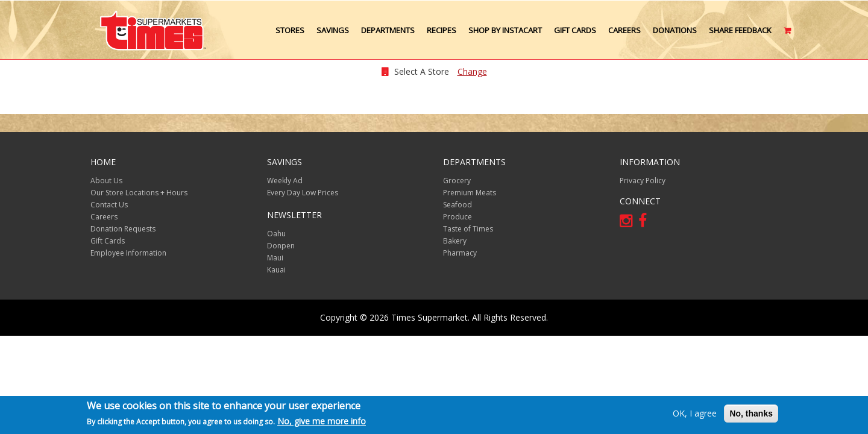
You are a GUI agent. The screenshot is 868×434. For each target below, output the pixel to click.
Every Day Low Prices (303, 193)
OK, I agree (695, 413)
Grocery (457, 181)
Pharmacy (460, 253)
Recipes (442, 30)
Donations (675, 30)
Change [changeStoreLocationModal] (472, 71)
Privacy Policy (643, 181)
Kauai (276, 270)
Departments (388, 30)
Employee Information (128, 253)
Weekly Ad (285, 181)
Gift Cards (575, 30)
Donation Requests (123, 229)
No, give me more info (322, 422)
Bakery (455, 241)
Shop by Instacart (505, 30)
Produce (458, 217)
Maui (275, 258)
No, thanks (751, 414)
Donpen (281, 246)
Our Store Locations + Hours (139, 193)
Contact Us (109, 205)
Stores (290, 30)
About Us (106, 181)
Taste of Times (468, 229)
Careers (624, 30)
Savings (333, 30)
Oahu (276, 234)
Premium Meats (470, 193)
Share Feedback (740, 30)
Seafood (458, 205)
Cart (788, 35)
